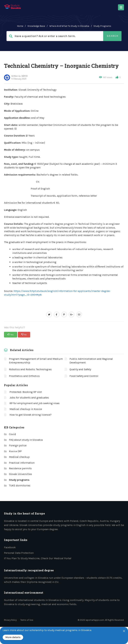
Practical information (22, 463)
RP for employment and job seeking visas (34, 403)
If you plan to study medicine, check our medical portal (38, 558)
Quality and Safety (80, 369)
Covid (12, 434)
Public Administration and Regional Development (91, 361)
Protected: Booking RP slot (26, 392)
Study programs (102, 26)
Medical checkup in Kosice (26, 409)
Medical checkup (19, 457)
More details (13, 637)
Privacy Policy (10, 620)
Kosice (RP (15, 451)
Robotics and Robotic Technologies (30, 369)
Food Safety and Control (84, 376)
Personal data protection (19, 553)
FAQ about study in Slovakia (26, 440)
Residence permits (20, 468)
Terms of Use (27, 620)
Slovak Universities (20, 474)
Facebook (10, 547)
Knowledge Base (36, 26)
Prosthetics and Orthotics (24, 376)
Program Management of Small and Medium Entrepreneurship (36, 361)
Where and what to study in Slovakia (69, 26)
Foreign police (18, 445)
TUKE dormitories (20, 485)
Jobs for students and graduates (29, 398)
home (20, 26)
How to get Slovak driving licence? (30, 415)
